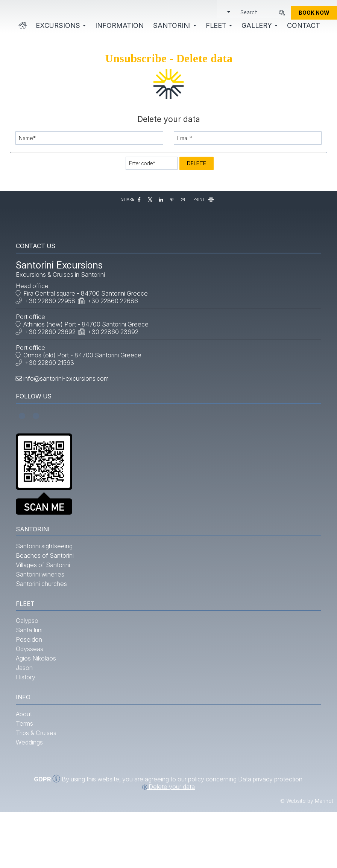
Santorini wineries (43, 601)
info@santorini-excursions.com (69, 398)
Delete (197, 175)
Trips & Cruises (39, 775)
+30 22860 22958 (53, 320)
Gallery (259, 27)
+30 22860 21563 (52, 382)
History (29, 716)
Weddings (32, 784)
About (27, 756)
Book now (314, 14)
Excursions (60, 27)
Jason (27, 706)
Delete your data (168, 843)
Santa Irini (32, 669)
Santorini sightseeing (47, 573)
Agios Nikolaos (39, 697)
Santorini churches (44, 610)
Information (119, 27)
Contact (303, 27)
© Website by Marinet (307, 857)
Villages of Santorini (46, 592)
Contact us (39, 263)
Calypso (30, 659)
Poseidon (32, 678)
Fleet (218, 27)
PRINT (204, 212)
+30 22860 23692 (53, 351)
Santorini (174, 27)
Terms (27, 766)
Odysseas (33, 688)
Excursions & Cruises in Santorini (63, 294)
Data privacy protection (270, 836)
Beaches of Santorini (48, 582)
